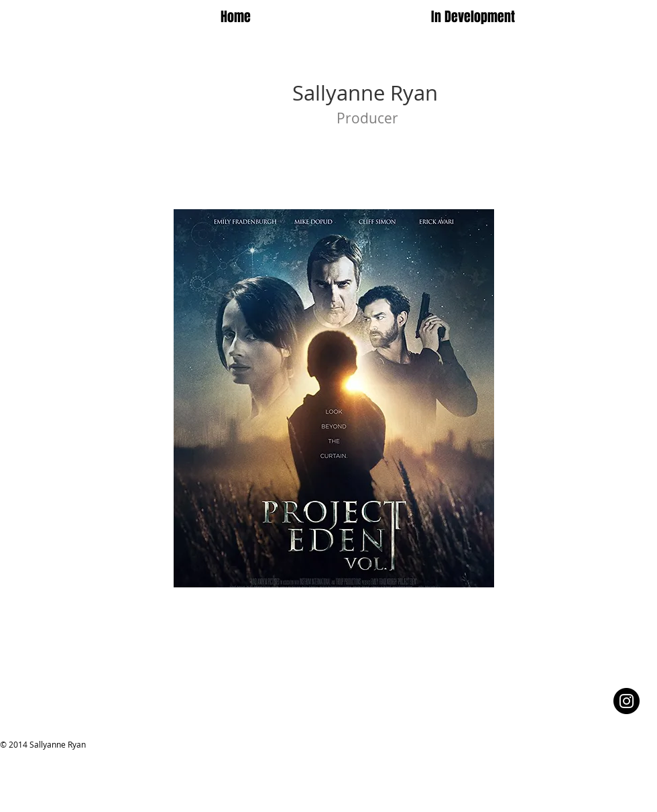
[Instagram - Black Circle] (626, 701)
